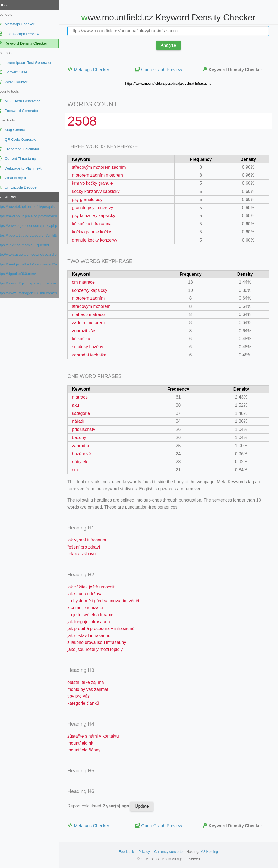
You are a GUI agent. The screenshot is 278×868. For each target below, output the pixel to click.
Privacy (149, 852)
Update (151, 806)
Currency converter (174, 852)
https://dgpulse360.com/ (26, 274)
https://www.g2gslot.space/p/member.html (36, 283)
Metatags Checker (97, 69)
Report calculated (108, 806)
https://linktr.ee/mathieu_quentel (32, 245)
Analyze (173, 45)
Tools (9, 5)
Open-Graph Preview (165, 69)
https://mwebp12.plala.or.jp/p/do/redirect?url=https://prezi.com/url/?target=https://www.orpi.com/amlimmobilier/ (36, 216)
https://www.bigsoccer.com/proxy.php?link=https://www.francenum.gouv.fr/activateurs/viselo (36, 226)
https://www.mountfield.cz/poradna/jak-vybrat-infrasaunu (173, 84)
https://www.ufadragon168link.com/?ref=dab (36, 293)
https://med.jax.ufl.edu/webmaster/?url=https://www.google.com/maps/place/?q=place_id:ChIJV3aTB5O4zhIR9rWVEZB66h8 (36, 264)
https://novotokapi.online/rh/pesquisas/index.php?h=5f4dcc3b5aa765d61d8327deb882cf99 (36, 207)
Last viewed (16, 197)
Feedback (131, 852)
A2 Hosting (214, 852)
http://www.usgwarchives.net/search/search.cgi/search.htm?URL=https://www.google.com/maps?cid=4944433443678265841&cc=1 (36, 254)
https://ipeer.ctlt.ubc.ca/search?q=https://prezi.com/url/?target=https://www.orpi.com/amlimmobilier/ (36, 235)
